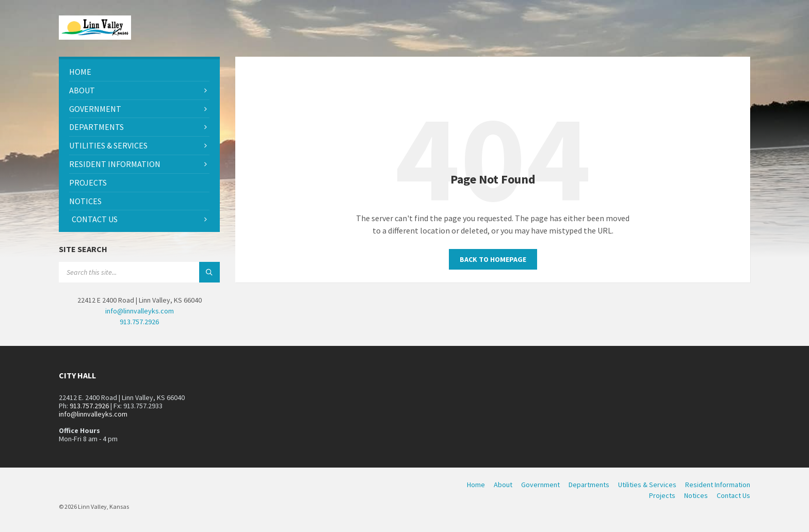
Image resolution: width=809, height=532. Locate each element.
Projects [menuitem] (662, 495)
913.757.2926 (139, 322)
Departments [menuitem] (589, 485)
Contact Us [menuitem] (733, 495)
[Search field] (139, 272)
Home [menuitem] (476, 485)
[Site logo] (95, 37)
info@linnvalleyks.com (140, 311)
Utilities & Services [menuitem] (647, 485)
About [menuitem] (503, 485)
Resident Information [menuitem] (718, 485)
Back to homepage (493, 259)
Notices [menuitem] (696, 495)
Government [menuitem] (540, 485)
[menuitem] (139, 72)
